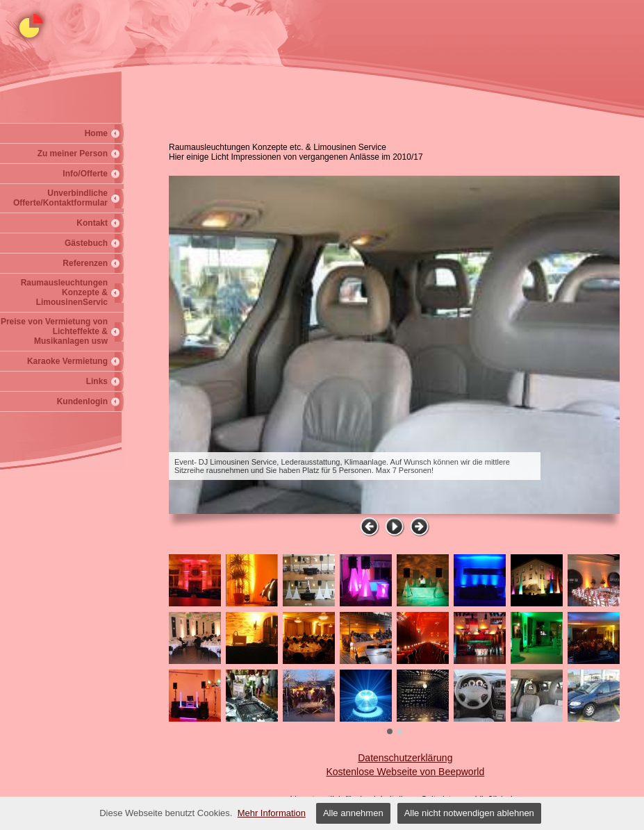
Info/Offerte (85, 174)
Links (97, 381)
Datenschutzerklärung (405, 758)
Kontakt (92, 223)
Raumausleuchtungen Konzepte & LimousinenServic (64, 292)
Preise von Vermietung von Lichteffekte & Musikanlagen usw (54, 331)
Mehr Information (272, 813)
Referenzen (85, 263)
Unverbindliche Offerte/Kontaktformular (60, 198)
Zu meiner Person (73, 153)
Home (96, 133)
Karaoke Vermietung (67, 361)
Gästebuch (86, 243)
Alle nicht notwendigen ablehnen (469, 813)
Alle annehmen (353, 813)
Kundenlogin (82, 401)
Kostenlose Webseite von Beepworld (405, 772)
